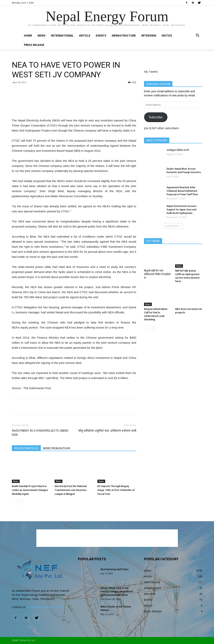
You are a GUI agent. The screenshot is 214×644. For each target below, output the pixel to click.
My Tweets (151, 72)
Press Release (34, 45)
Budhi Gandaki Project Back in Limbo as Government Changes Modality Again (30, 490)
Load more (173, 226)
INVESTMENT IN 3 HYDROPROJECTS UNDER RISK (40, 433)
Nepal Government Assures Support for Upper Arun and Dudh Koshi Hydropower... (182, 210)
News (41, 35)
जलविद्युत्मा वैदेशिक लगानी (178, 150)
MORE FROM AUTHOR (57, 448)
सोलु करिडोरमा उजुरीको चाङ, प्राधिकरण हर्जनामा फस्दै (107, 431)
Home (28, 35)
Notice (167, 35)
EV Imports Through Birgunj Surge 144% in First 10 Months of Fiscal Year (116, 490)
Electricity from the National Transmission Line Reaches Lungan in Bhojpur (71, 490)
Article (85, 35)
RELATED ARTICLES (26, 448)
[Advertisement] (74, 108)
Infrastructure (124, 35)
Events (101, 35)
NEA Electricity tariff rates (115, 569)
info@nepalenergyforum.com (45, 607)
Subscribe (155, 117)
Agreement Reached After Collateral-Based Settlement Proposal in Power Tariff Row (182, 191)
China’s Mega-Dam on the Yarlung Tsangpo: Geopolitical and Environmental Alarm (117, 592)
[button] (198, 36)
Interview (149, 35)
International (62, 35)
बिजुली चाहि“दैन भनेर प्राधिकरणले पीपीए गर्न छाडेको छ (157, 274)
